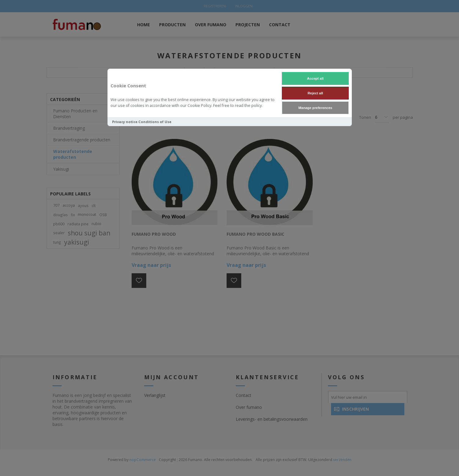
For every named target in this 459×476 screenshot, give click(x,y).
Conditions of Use (155, 122)
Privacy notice (125, 122)
